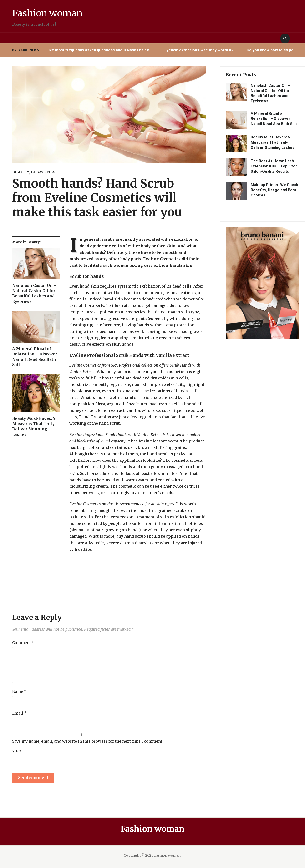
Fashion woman (56, 12)
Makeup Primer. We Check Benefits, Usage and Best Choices (274, 190)
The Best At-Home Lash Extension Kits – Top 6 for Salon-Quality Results (274, 166)
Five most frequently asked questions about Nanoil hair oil (99, 50)
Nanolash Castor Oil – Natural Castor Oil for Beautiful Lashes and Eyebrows (34, 293)
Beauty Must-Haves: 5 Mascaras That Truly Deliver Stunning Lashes (34, 426)
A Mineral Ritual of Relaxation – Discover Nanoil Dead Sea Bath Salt (35, 357)
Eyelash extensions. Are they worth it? (199, 50)
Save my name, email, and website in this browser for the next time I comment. (88, 741)
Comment (23, 643)
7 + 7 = (18, 751)
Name (19, 691)
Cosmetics (43, 172)
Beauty (21, 172)
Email (19, 713)
